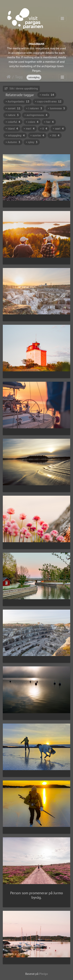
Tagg (19, 77)
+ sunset (13, 108)
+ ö (44, 129)
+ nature (12, 115)
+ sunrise (37, 135)
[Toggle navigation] (62, 19)
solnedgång (34, 77)
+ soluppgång (15, 135)
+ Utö (55, 135)
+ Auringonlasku (17, 101)
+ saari (58, 129)
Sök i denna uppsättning (21, 88)
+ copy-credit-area (48, 101)
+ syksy (32, 142)
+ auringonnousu (36, 115)
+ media (47, 95)
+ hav (49, 122)
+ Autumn (13, 142)
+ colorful (13, 122)
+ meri (29, 129)
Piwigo (44, 974)
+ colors (32, 122)
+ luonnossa (56, 108)
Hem (9, 77)
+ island (12, 129)
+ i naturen (34, 108)
